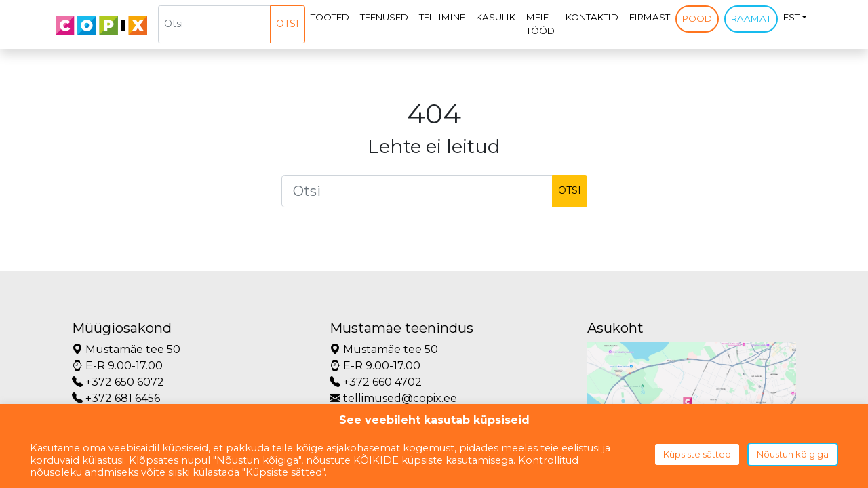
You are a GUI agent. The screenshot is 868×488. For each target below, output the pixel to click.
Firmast (650, 17)
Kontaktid (592, 17)
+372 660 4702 (376, 382)
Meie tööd (540, 24)
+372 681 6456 (116, 398)
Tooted (330, 17)
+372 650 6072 (118, 382)
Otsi (288, 24)
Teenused (384, 17)
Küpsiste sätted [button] (697, 454)
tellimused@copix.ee (393, 398)
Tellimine (442, 17)
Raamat (751, 18)
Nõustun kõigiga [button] (793, 454)
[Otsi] (214, 24)
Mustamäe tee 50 (126, 349)
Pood (697, 18)
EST (791, 17)
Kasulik (496, 17)
